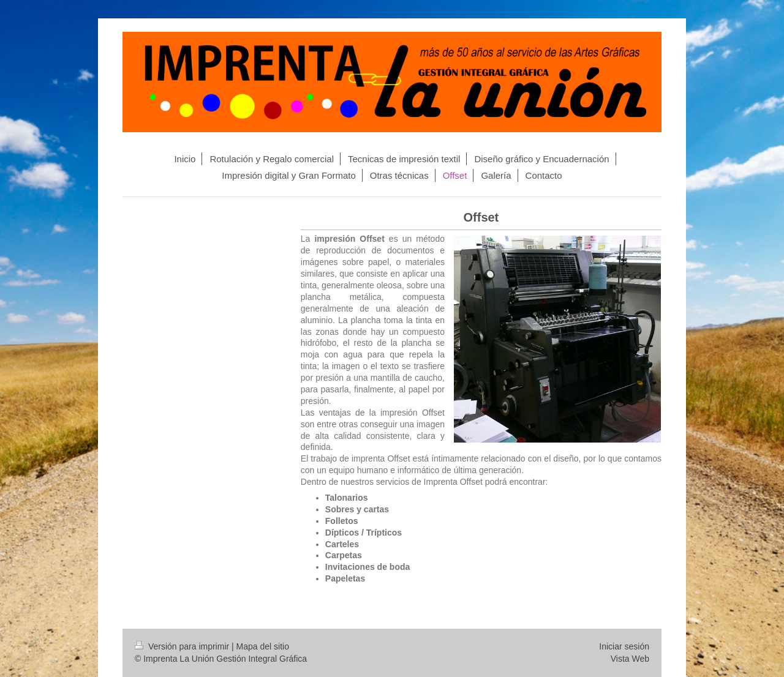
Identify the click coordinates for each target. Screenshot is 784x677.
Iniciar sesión (624, 646)
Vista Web (630, 659)
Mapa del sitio (263, 646)
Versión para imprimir (183, 646)
